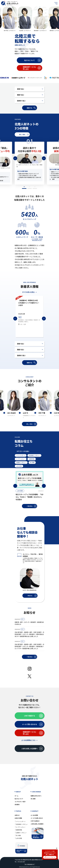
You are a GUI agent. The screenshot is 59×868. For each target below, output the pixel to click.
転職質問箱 (32, 459)
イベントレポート (21, 455)
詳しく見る (24, 134)
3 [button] (35, 187)
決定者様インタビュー (34, 455)
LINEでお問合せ (35, 821)
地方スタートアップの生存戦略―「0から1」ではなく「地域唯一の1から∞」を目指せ (29, 497)
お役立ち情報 (18, 818)
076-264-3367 (21, 862)
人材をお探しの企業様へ (32, 748)
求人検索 (33, 799)
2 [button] (29, 187)
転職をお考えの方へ (36, 796)
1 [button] (24, 187)
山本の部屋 (19, 466)
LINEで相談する (34, 716)
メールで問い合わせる (33, 724)
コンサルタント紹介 (20, 802)
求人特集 (32, 462)
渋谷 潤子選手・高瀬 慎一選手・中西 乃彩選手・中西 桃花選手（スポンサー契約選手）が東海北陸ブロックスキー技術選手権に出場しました (29, 646)
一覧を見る (32, 506)
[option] (10, 19)
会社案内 (17, 804)
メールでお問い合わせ (37, 818)
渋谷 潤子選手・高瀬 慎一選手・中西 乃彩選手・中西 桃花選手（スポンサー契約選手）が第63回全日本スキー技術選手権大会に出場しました (29, 634)
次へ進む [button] (44, 158)
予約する (32, 596)
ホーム (16, 796)
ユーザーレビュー (21, 459)
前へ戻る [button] (15, 158)
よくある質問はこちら (28, 740)
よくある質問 (34, 815)
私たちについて (33, 60)
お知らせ (17, 815)
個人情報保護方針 (30, 864)
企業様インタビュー (21, 462)
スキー (23, 619)
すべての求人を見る (28, 292)
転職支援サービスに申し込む (32, 68)
